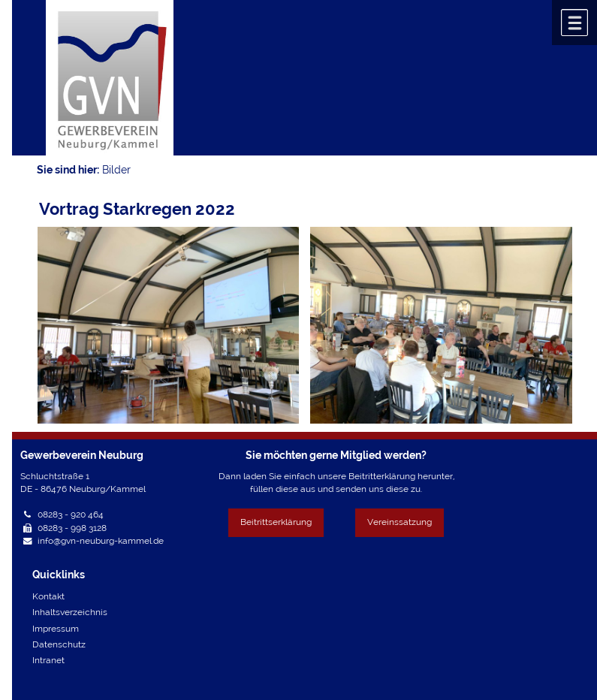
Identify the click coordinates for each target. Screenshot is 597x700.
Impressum (56, 629)
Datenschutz (59, 644)
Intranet (48, 660)
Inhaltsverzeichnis (70, 612)
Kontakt (48, 596)
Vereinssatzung (400, 522)
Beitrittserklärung (276, 522)
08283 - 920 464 (71, 514)
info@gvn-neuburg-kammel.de (101, 541)
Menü (574, 23)
